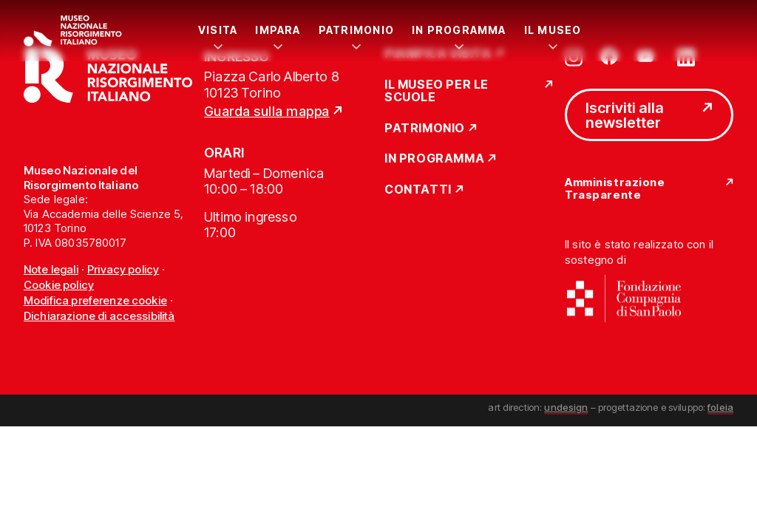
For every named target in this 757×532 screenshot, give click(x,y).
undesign (566, 407)
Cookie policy (59, 285)
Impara (278, 30)
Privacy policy (123, 269)
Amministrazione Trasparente (615, 189)
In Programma (459, 30)
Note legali (51, 269)
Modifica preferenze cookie (95, 300)
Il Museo (553, 30)
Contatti (418, 190)
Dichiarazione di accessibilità (99, 316)
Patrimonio (356, 30)
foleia (720, 407)
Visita (218, 30)
